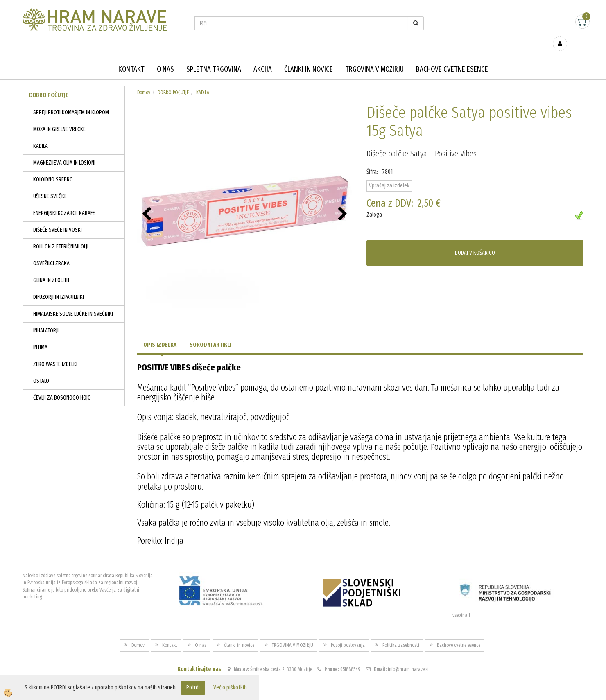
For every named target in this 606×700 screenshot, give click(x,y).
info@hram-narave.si (408, 657)
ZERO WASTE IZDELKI (55, 352)
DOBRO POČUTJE (173, 81)
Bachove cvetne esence (452, 57)
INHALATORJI (46, 319)
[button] (344, 203)
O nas (165, 57)
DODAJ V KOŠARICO (475, 241)
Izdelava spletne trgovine (295, 693)
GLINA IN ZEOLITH (51, 268)
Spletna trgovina (214, 57)
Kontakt (131, 57)
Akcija (263, 57)
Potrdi (193, 688)
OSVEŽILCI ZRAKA (51, 252)
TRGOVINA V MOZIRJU (374, 57)
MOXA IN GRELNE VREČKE (59, 117)
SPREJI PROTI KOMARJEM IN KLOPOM (71, 100)
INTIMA (40, 335)
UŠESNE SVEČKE (50, 184)
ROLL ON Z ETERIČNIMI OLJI (61, 235)
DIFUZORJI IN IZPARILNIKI (59, 285)
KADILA (41, 134)
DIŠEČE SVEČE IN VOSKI (58, 218)
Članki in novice (309, 57)
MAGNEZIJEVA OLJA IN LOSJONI (64, 151)
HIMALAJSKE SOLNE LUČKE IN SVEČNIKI (73, 302)
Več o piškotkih (230, 688)
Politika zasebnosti (401, 633)
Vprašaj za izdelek (389, 174)
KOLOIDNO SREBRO (53, 168)
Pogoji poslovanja (348, 633)
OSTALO (41, 369)
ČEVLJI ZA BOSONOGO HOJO (62, 386)
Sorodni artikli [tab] (210, 333)
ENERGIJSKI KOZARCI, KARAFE (64, 201)
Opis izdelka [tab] (160, 333)
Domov (144, 81)
